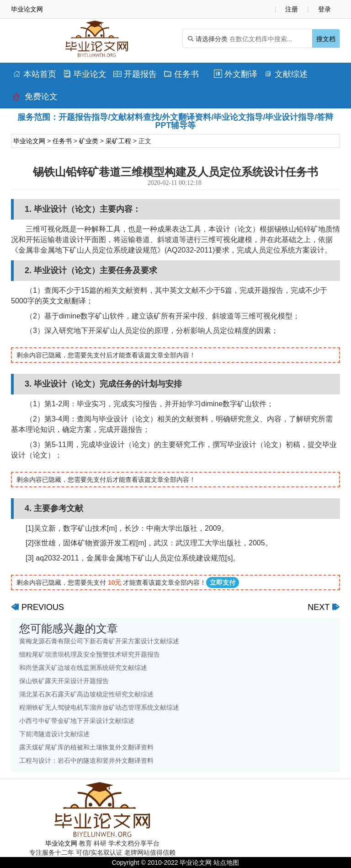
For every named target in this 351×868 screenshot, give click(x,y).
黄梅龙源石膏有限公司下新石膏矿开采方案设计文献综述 (99, 641)
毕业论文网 (29, 141)
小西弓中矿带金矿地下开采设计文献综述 (77, 721)
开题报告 (135, 74)
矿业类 (89, 141)
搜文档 (326, 39)
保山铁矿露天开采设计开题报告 (64, 681)
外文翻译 (236, 74)
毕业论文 (85, 74)
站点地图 (226, 863)
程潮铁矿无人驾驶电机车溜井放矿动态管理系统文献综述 (99, 707)
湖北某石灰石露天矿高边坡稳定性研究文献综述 (86, 694)
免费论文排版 (35, 99)
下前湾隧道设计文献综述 (54, 734)
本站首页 (35, 74)
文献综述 (286, 74)
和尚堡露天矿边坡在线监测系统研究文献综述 (83, 668)
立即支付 (223, 582)
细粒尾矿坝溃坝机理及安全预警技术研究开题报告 (90, 654)
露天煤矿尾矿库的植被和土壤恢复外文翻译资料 (86, 747)
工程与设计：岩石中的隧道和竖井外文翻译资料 (86, 760)
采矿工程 (118, 141)
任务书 (181, 74)
